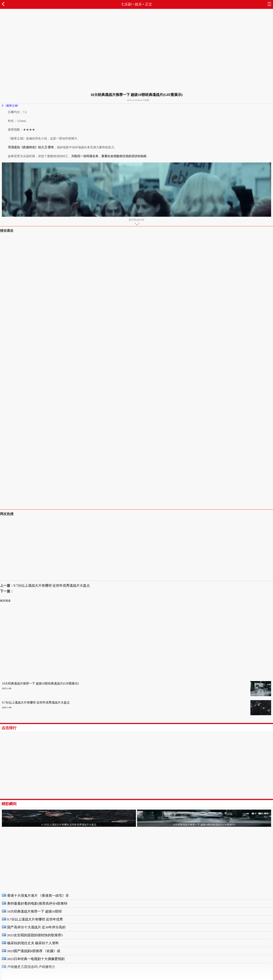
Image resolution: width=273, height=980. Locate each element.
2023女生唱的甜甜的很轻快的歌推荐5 (35, 935)
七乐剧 (126, 4)
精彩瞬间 (9, 804)
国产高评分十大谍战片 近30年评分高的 (36, 927)
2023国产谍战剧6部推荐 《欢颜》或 (34, 951)
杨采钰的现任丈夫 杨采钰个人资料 (33, 943)
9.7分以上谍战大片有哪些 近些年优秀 (35, 919)
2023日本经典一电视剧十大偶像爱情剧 (36, 959)
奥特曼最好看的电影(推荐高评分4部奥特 (37, 903)
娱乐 (138, 4)
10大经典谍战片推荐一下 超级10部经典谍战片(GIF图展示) (40, 683)
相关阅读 (5, 601)
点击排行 (9, 728)
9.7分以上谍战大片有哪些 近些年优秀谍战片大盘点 (52, 586)
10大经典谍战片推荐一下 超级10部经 (35, 911)
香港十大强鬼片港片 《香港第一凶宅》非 (38, 896)
